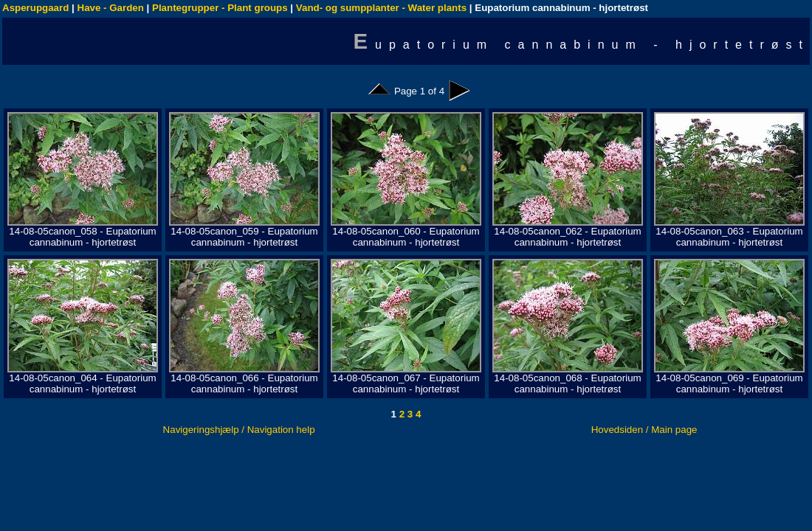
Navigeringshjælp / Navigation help (239, 430)
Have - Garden (111, 8)
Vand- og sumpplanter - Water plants (381, 8)
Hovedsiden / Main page (644, 430)
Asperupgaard (35, 8)
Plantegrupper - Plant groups (220, 8)
